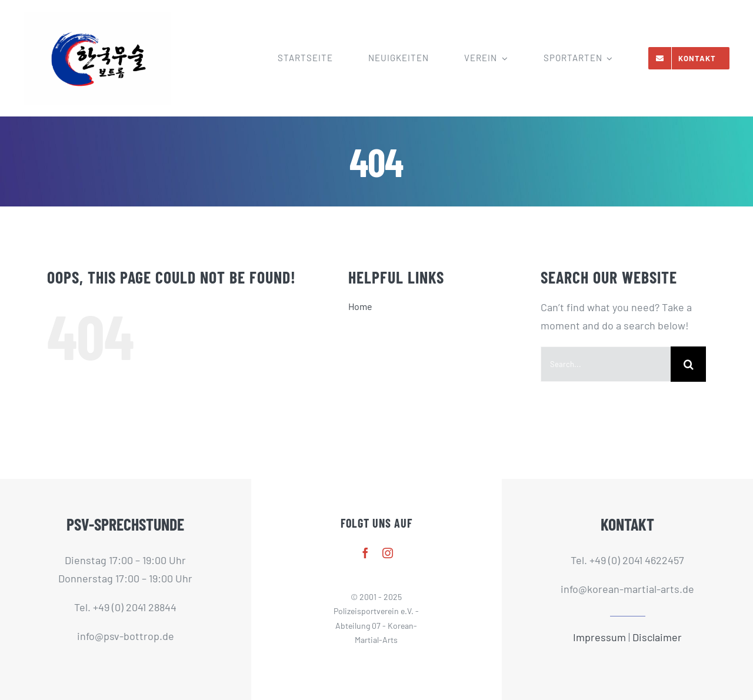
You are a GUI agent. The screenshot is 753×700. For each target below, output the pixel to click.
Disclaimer (657, 637)
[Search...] (606, 364)
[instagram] (388, 553)
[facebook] (365, 553)
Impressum (599, 637)
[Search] (688, 364)
